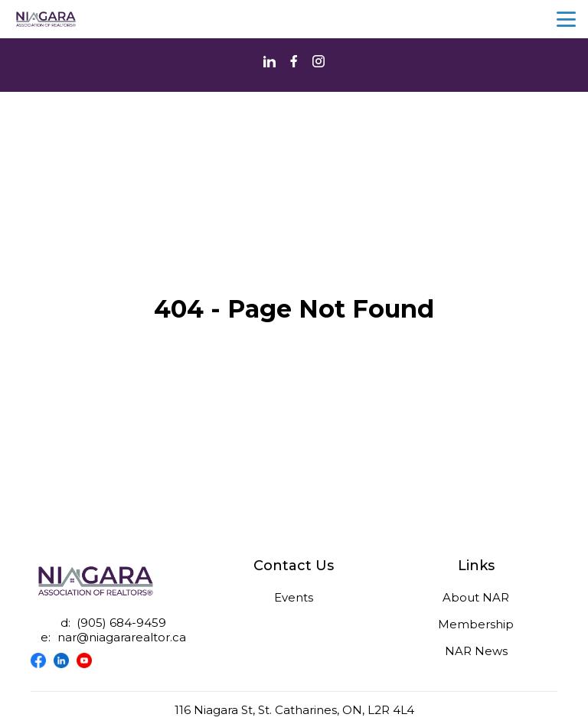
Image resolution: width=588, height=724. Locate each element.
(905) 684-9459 (121, 623)
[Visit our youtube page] (88, 660)
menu (566, 20)
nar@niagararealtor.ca (122, 637)
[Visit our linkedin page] (65, 660)
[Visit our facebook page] (42, 660)
